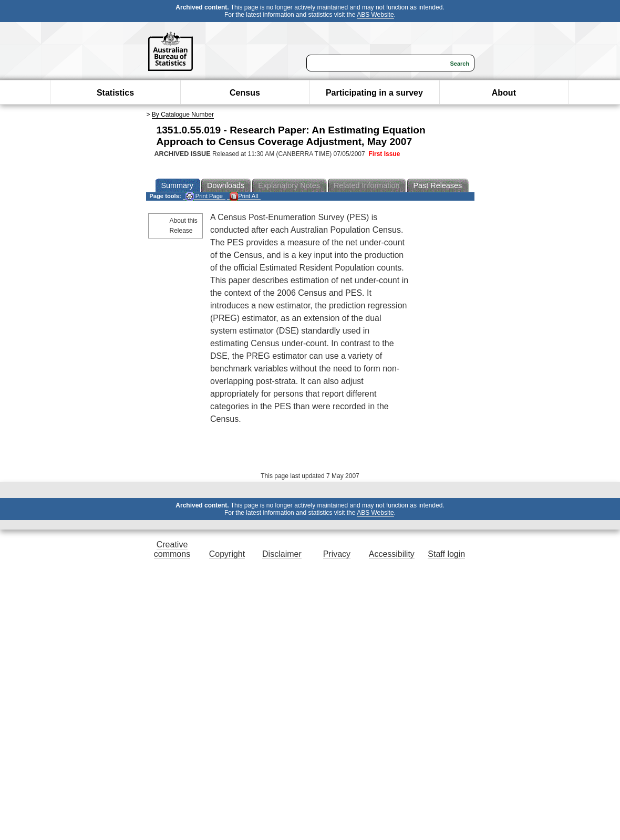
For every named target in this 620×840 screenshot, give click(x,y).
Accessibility (392, 554)
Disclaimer (282, 554)
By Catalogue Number (183, 115)
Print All (244, 196)
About (504, 93)
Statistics (115, 93)
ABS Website (375, 15)
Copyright (227, 554)
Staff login (446, 554)
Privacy (337, 554)
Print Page (204, 196)
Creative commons (172, 549)
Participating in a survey (374, 93)
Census (245, 93)
